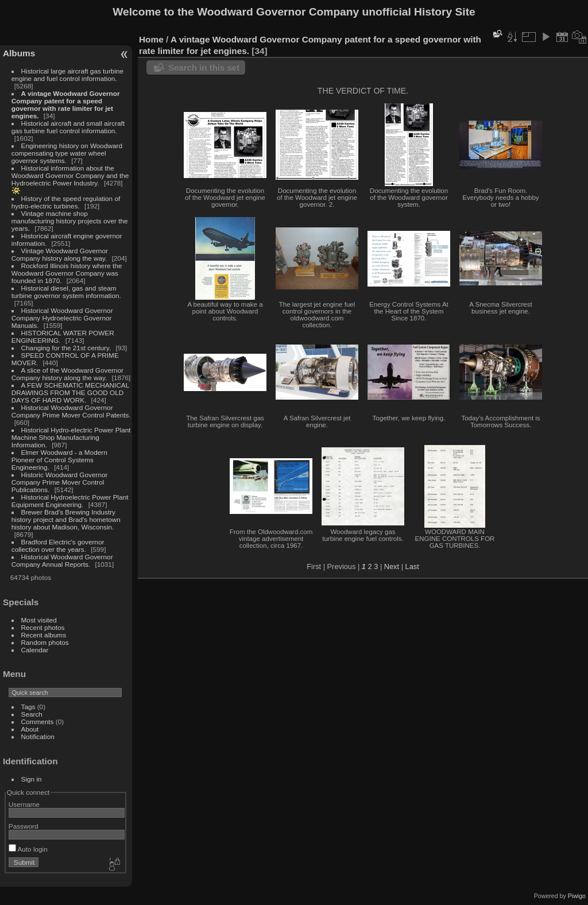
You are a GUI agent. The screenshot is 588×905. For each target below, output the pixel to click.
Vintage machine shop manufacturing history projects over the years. (70, 221)
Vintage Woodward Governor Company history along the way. (60, 254)
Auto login (28, 849)
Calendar (35, 650)
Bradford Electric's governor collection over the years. (58, 546)
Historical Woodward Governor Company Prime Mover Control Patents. (71, 411)
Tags (28, 707)
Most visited (39, 620)
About (30, 729)
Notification (38, 736)
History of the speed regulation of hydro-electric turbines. (66, 202)
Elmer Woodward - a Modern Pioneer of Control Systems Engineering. (59, 460)
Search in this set (204, 67)
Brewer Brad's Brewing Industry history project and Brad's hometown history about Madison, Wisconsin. (66, 519)
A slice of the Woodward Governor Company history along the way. (67, 374)
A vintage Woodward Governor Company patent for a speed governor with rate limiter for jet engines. (66, 105)
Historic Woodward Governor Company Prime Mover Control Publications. (60, 482)
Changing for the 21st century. (66, 348)
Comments (38, 722)
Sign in (32, 779)
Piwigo (577, 896)
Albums (19, 53)
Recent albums (44, 635)
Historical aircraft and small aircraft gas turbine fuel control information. (68, 127)
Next (392, 566)
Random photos (45, 642)
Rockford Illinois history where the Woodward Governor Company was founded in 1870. (67, 273)
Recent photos (43, 627)
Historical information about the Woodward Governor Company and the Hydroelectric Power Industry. (70, 175)
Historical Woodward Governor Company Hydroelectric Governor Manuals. (62, 318)
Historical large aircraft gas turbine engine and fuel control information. (67, 75)
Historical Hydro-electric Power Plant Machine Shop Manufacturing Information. (71, 437)
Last (412, 566)
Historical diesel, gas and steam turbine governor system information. (66, 292)
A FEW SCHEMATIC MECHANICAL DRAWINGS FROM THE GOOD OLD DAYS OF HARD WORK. (70, 392)
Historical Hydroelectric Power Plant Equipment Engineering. (70, 501)
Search (32, 714)
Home (151, 39)
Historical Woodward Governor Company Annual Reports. (62, 560)
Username (24, 804)
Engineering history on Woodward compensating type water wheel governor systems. (67, 153)
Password (24, 826)
